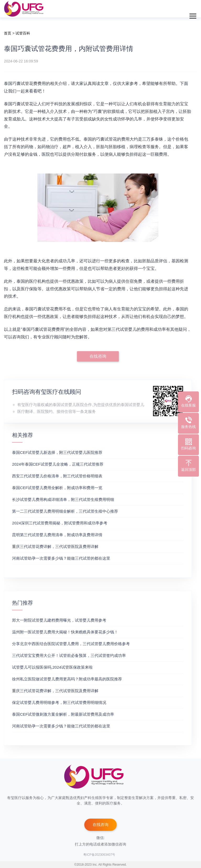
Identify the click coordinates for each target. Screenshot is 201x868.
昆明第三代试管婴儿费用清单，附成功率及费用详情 (57, 535)
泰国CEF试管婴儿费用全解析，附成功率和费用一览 (57, 488)
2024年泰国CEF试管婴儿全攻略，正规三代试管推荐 (58, 464)
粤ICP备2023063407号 (99, 855)
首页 (8, 33)
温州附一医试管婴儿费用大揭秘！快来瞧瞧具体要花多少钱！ (65, 632)
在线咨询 (98, 356)
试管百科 (23, 33)
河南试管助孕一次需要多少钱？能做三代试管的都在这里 (61, 558)
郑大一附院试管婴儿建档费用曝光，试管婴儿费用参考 (59, 620)
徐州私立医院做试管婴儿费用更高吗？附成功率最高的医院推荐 (67, 679)
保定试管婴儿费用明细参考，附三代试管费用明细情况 (59, 702)
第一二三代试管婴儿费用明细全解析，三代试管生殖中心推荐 (65, 511)
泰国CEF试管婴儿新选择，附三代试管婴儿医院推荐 (57, 452)
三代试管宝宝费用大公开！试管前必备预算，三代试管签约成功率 (69, 655)
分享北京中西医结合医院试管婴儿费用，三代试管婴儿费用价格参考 (71, 644)
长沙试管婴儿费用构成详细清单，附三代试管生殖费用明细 (63, 499)
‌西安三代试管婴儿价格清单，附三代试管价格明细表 (57, 476)
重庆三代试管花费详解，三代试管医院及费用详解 (55, 546)
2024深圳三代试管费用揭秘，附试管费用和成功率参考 (60, 523)
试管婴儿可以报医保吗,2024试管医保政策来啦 (52, 667)
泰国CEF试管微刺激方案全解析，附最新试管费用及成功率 (63, 714)
